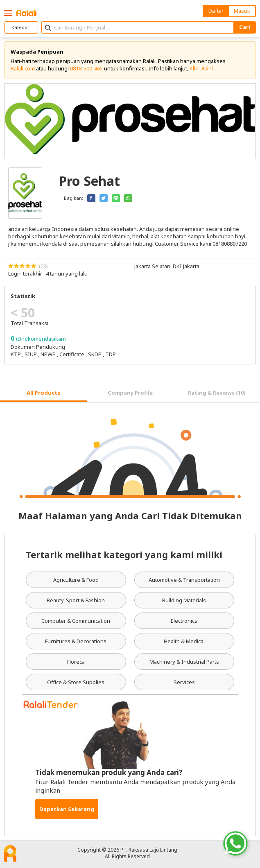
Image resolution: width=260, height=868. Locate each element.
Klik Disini (201, 68)
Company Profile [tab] (130, 393)
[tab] (43, 394)
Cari (245, 27)
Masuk (242, 11)
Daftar (216, 11)
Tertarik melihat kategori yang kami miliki (124, 554)
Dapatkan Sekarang (67, 809)
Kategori (21, 27)
